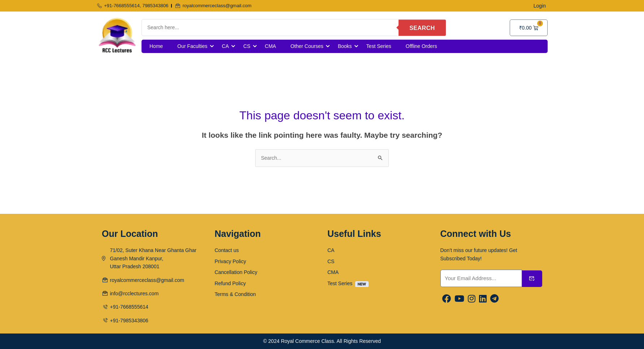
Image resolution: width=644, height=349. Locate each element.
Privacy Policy (230, 261)
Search (422, 28)
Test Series (379, 46)
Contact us (227, 250)
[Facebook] (447, 299)
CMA (271, 46)
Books (345, 46)
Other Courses (307, 46)
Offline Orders (421, 46)
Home (156, 46)
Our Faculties (192, 46)
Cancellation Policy (236, 272)
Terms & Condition (235, 294)
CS (247, 46)
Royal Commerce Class (307, 341)
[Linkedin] (483, 299)
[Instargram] (472, 299)
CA (225, 46)
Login (540, 6)
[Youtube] (459, 299)
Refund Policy (230, 283)
